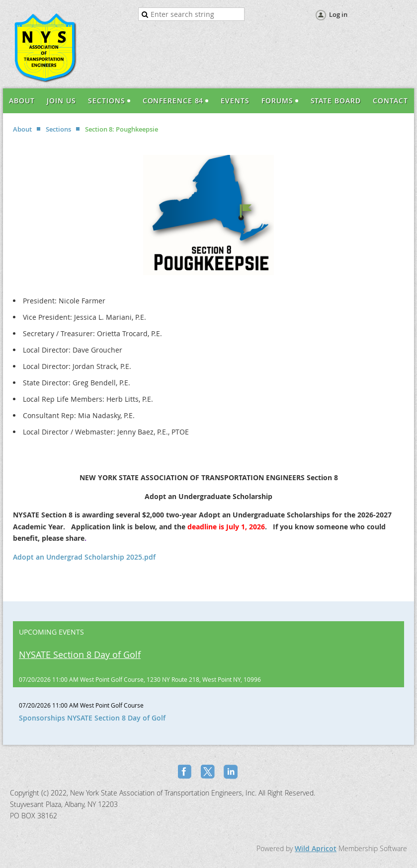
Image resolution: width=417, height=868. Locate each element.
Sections (58, 129)
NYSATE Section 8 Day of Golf (80, 654)
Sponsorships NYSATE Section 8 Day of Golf (92, 718)
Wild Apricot (316, 848)
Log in (338, 14)
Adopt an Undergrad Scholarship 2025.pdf (84, 557)
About (22, 129)
